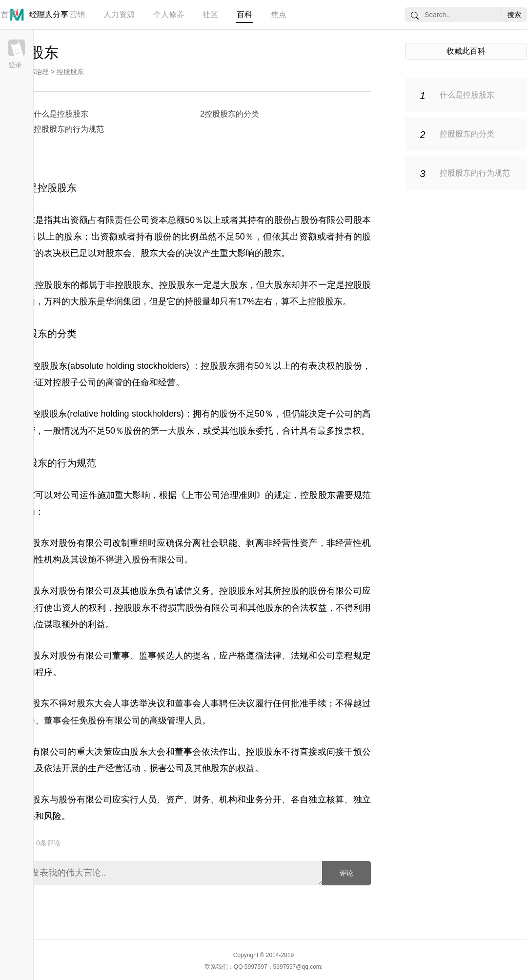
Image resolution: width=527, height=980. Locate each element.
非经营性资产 (291, 543)
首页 (9, 14)
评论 (346, 873)
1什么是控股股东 (59, 114)
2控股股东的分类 (230, 114)
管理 (43, 14)
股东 (73, 237)
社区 (210, 14)
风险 (53, 816)
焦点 (279, 14)
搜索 (514, 15)
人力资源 (119, 14)
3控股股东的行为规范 (67, 129)
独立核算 (326, 800)
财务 (202, 800)
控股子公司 (75, 382)
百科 (244, 14)
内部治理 (35, 72)
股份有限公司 (158, 560)
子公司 (340, 414)
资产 (175, 800)
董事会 (57, 720)
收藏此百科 (466, 51)
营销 (77, 14)
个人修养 (169, 14)
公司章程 (335, 656)
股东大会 (148, 752)
